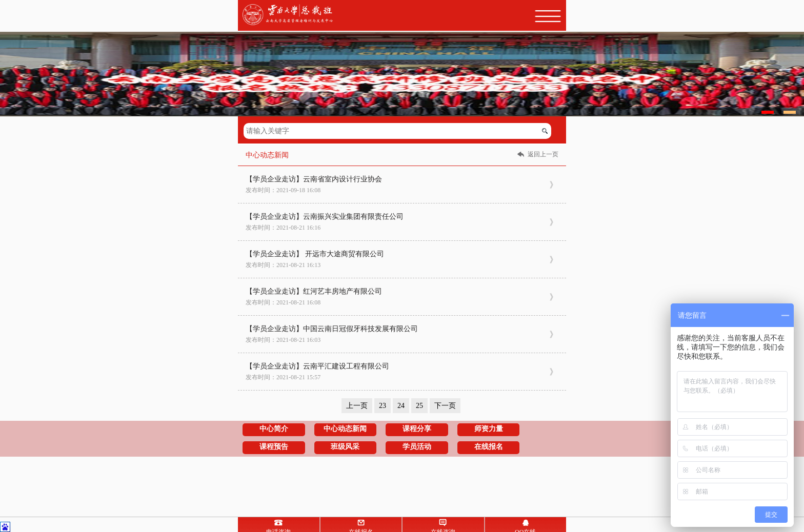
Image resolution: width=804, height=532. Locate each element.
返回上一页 (543, 154)
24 (401, 406)
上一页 (357, 406)
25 (419, 406)
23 (383, 406)
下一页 (445, 406)
